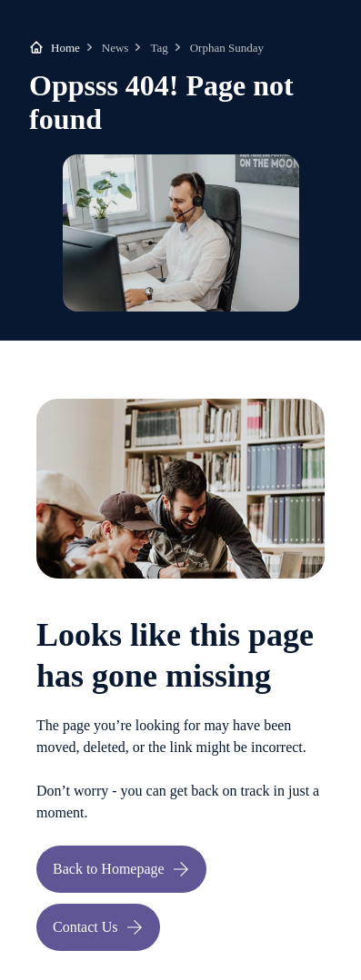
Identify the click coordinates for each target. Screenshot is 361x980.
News (115, 48)
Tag (159, 48)
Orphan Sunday (227, 48)
